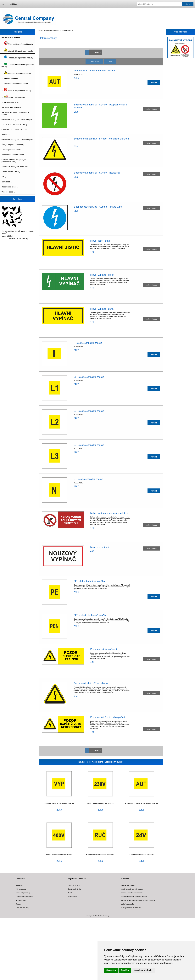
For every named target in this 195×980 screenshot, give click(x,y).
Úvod (4, 4)
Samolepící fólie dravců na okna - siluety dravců (18, 220)
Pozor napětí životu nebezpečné (108, 717)
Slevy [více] (18, 199)
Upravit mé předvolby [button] (143, 970)
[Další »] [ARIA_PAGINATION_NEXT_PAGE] (98, 52)
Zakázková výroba (75, 889)
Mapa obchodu (21, 900)
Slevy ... (5, 177)
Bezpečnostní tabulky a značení (133, 893)
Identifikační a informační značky (14, 124)
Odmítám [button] (125, 970)
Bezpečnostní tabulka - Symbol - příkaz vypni (98, 207)
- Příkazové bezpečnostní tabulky (17, 57)
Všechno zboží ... (8, 192)
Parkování (6, 135)
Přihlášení (19, 885)
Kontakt (18, 904)
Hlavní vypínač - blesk (102, 275)
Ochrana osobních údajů (25, 897)
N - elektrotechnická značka (88, 479)
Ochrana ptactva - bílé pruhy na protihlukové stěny (14, 161)
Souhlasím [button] (111, 970)
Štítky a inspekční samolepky (13, 145)
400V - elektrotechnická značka (59, 855)
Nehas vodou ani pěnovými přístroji (109, 513)
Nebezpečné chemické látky (13, 155)
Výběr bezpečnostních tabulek (132, 889)
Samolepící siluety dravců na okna (15, 167)
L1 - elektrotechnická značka (89, 377)
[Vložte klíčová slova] (160, 4)
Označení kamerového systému (14, 130)
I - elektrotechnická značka (88, 343)
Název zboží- (94, 62)
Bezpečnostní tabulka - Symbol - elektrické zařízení (101, 139)
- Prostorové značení (10, 102)
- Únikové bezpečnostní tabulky (15, 84)
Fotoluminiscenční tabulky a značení (134, 897)
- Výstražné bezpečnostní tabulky (17, 50)
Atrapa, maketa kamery (11, 172)
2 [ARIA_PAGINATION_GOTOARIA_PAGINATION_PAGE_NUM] (91, 52)
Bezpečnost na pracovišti (11, 107)
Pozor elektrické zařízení (103, 649)
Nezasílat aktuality (22, 908)
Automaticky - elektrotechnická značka (94, 71)
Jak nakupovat (21, 889)
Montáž (71, 893)
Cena (110, 62)
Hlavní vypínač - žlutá (102, 309)
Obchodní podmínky (23, 893)
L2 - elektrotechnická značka (89, 411)
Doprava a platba (74, 885)
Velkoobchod (73, 897)
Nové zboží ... (7, 182)
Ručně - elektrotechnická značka (100, 855)
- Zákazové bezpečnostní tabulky (17, 43)
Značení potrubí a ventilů (11, 150)
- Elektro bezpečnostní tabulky (16, 73)
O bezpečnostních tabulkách (131, 908)
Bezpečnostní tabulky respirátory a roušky (15, 113)
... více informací (151, 109)
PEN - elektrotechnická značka (90, 615)
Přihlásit (13, 4)
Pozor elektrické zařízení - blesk (91, 683)
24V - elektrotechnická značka (141, 855)
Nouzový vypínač (99, 547)
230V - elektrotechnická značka (100, 803)
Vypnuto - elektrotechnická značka (59, 803)
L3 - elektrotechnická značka (89, 445)
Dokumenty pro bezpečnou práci (17, 119)
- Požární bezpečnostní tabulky (16, 90)
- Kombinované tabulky (13, 96)
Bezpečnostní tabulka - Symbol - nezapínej (97, 173)
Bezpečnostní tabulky (52, 30)
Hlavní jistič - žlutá (100, 241)
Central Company (103, 916)
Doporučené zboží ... (10, 187)
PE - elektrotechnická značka (89, 581)
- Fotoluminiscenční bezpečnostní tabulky (18, 65)
